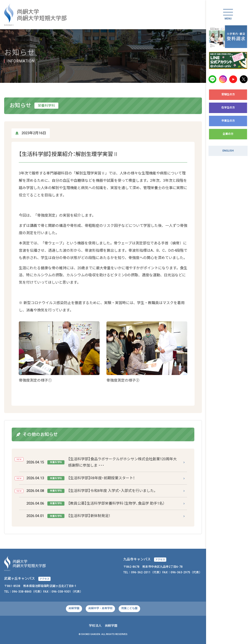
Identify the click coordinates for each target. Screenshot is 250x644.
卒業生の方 (228, 121)
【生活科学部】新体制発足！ (68, 516)
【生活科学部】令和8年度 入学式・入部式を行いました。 (92, 491)
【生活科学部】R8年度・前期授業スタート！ (81, 478)
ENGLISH (228, 151)
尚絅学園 (74, 608)
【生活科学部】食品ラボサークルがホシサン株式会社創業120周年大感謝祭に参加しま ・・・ (102, 462)
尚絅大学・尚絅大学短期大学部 (35, 15)
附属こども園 (129, 608)
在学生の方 (228, 108)
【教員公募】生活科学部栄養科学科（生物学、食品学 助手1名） (96, 504)
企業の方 (228, 134)
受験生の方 (228, 94)
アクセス (160, 560)
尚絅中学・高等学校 (100, 608)
